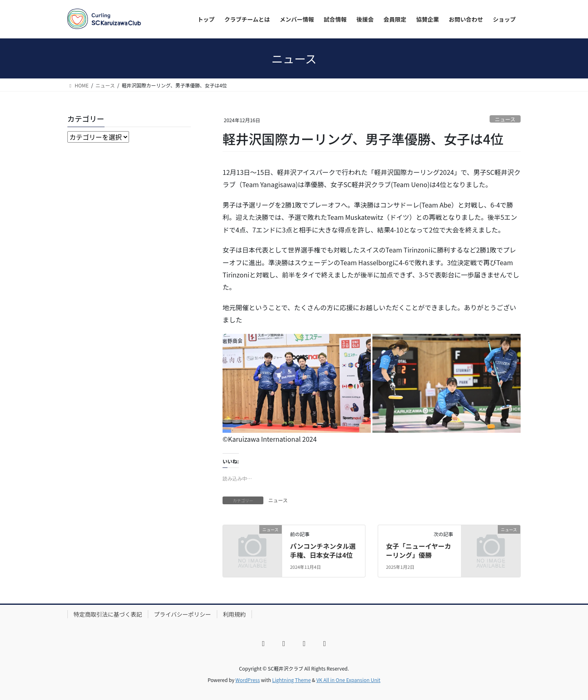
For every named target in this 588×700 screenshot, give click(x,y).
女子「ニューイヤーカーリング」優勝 (419, 550)
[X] (284, 644)
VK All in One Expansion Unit (349, 680)
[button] (297, 383)
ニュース (505, 119)
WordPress (248, 680)
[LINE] (325, 644)
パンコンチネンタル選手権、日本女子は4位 (323, 550)
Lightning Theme (291, 680)
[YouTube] (304, 644)
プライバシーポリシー (183, 614)
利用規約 (234, 614)
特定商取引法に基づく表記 (108, 614)
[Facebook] (263, 644)
